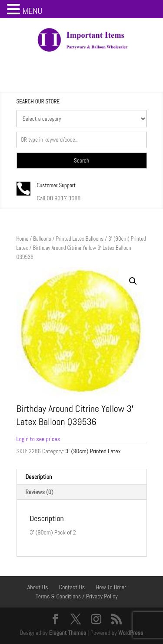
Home (23, 239)
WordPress (131, 633)
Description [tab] (39, 477)
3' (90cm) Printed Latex (93, 451)
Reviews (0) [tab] (40, 492)
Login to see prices (38, 439)
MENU (32, 11)
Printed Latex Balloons (80, 239)
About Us (38, 587)
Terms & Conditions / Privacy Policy (77, 596)
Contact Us (72, 587)
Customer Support (57, 185)
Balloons (42, 239)
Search (81, 161)
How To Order (111, 587)
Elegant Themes (68, 633)
